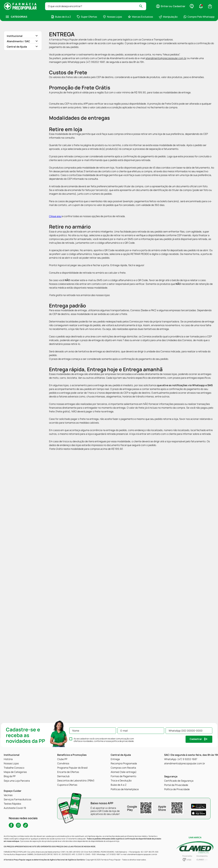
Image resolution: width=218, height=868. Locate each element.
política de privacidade (123, 741)
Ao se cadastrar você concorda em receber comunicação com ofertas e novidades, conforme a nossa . (104, 740)
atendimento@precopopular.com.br (166, 58)
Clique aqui (55, 216)
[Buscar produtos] (143, 6)
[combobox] (96, 6)
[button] (170, 6)
